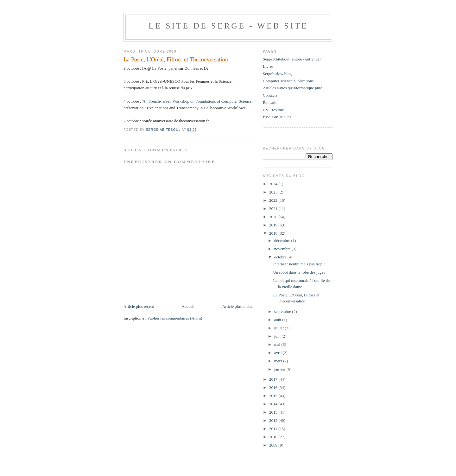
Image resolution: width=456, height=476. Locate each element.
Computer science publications (288, 81)
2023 (274, 192)
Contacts (270, 95)
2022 (274, 200)
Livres (268, 66)
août (278, 320)
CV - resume (273, 110)
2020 (274, 217)
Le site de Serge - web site (228, 26)
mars (279, 361)
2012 (274, 420)
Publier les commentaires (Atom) (175, 318)
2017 (274, 379)
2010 (274, 437)
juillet (280, 328)
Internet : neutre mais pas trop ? (299, 264)
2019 (274, 225)
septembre (283, 311)
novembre (283, 249)
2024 (274, 184)
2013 (274, 412)
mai (278, 344)
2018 (274, 233)
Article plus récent (139, 306)
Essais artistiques (277, 117)
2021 (274, 209)
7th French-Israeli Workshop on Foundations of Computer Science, (197, 101)
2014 (274, 404)
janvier (280, 369)
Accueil (188, 306)
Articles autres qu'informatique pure (293, 88)
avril (279, 353)
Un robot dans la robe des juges (299, 272)
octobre (281, 257)
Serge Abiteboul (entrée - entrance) (292, 59)
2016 (274, 387)
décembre (283, 241)
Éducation (271, 102)
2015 (274, 396)
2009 (274, 445)
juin (278, 336)
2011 (274, 429)
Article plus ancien (238, 306)
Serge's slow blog (277, 74)
